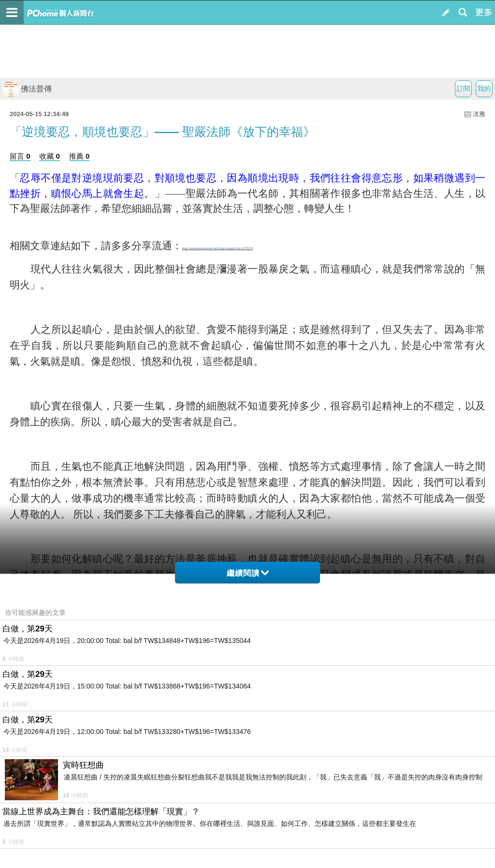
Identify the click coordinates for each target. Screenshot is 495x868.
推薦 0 (80, 156)
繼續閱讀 (248, 573)
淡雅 (479, 114)
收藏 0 (50, 156)
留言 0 (20, 156)
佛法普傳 (27, 89)
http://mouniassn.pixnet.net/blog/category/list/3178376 (218, 248)
